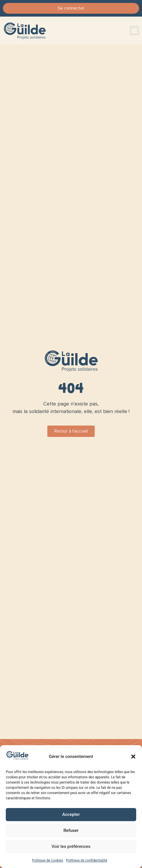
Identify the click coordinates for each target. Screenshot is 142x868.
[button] (133, 757)
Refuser (71, 830)
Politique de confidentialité (87, 860)
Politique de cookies (47, 860)
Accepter (71, 814)
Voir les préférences (71, 846)
